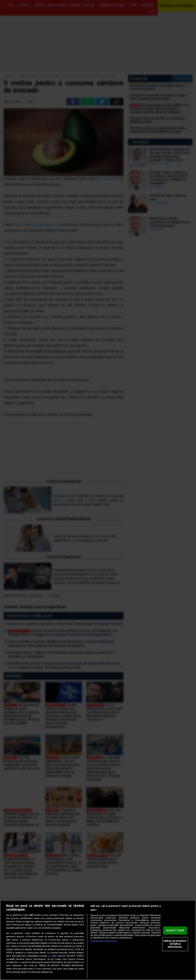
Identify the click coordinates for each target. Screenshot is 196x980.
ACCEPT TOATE (175, 931)
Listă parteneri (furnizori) (104, 941)
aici (50, 956)
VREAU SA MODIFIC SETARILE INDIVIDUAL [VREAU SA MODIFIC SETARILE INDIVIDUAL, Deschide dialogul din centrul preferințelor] (175, 944)
